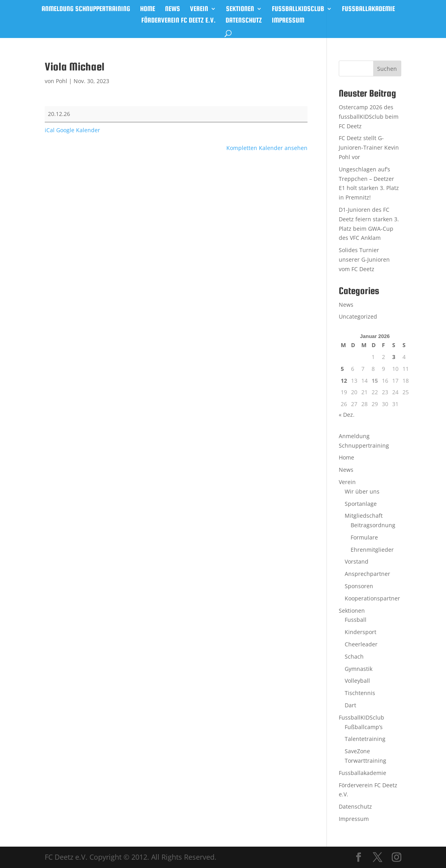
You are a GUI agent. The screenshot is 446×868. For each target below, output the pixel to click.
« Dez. (347, 415)
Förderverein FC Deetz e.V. (178, 21)
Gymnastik (359, 669)
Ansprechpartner (367, 574)
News (173, 9)
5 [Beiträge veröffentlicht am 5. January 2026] (342, 369)
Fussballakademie (368, 9)
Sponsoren (359, 586)
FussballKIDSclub (298, 9)
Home (148, 9)
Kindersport (361, 632)
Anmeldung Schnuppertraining (86, 9)
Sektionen (240, 9)
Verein (199, 9)
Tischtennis (360, 693)
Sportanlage (361, 504)
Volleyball (357, 681)
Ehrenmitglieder (372, 550)
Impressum (288, 21)
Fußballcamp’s (364, 727)
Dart (350, 705)
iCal (50, 130)
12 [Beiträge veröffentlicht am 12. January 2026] (344, 381)
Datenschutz (244, 21)
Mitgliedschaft (364, 516)
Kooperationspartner (372, 598)
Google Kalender (78, 130)
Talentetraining (365, 739)
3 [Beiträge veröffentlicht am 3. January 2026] (394, 357)
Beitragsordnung (373, 525)
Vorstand (357, 561)
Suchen (387, 69)
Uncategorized (358, 316)
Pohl (62, 81)
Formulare (364, 537)
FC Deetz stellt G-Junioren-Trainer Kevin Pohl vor (369, 147)
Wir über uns (362, 491)
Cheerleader (361, 644)
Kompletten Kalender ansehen (267, 148)
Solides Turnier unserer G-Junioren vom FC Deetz (364, 259)
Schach (354, 656)
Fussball (356, 620)
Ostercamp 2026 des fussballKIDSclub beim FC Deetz (369, 117)
